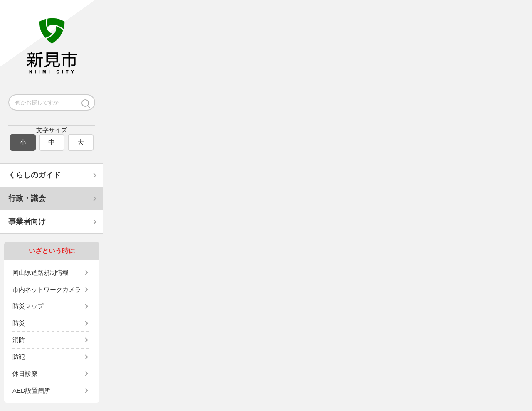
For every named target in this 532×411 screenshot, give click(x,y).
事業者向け (27, 221)
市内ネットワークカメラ (47, 289)
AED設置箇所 (31, 390)
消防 (19, 340)
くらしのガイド (34, 175)
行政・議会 (27, 198)
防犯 (19, 357)
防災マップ (28, 306)
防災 (19, 323)
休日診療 (25, 373)
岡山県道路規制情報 (41, 272)
